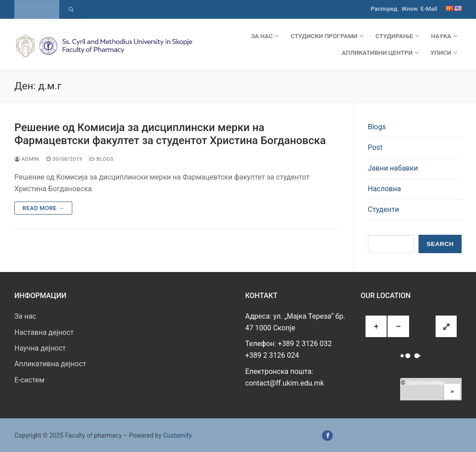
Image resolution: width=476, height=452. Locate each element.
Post (375, 147)
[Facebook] (327, 436)
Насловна (384, 189)
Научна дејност (40, 348)
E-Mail (429, 9)
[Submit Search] (71, 9)
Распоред (384, 9)
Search (440, 244)
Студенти (383, 209)
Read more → (43, 208)
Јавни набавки (393, 168)
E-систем (29, 380)
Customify (177, 435)
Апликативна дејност (50, 364)
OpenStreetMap (425, 383)
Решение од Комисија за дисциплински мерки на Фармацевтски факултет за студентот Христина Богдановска (170, 134)
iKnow (410, 9)
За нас (25, 316)
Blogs (101, 159)
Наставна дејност (44, 332)
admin (27, 159)
